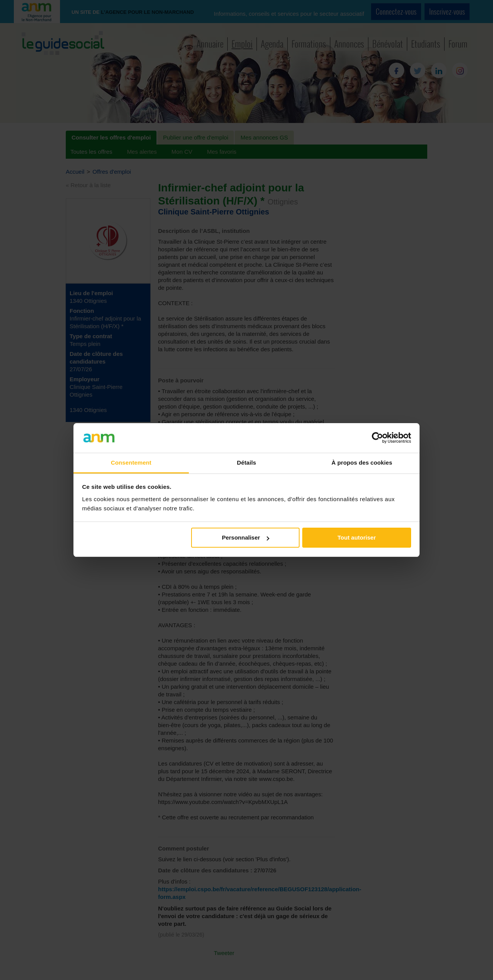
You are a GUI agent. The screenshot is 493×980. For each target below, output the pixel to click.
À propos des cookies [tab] (362, 463)
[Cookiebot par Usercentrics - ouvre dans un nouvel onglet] (377, 438)
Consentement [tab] (131, 463)
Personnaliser (246, 537)
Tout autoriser (357, 537)
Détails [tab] (246, 463)
